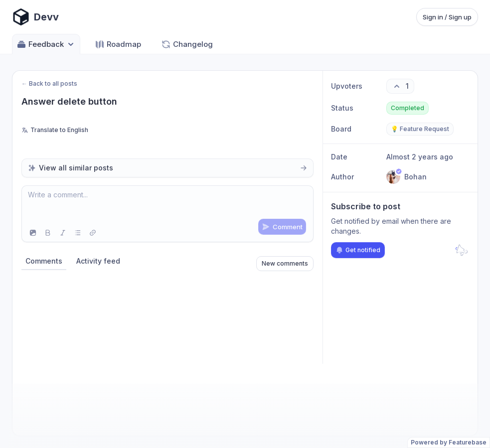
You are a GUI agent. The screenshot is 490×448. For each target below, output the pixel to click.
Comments (44, 261)
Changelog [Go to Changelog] (187, 44)
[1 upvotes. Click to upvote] (400, 86)
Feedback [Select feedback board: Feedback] (46, 44)
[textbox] (167, 205)
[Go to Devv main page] (35, 17)
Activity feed (98, 261)
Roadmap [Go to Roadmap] (118, 44)
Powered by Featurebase (449, 442)
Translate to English (55, 130)
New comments (285, 263)
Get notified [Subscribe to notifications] (358, 250)
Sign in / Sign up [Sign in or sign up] (447, 17)
